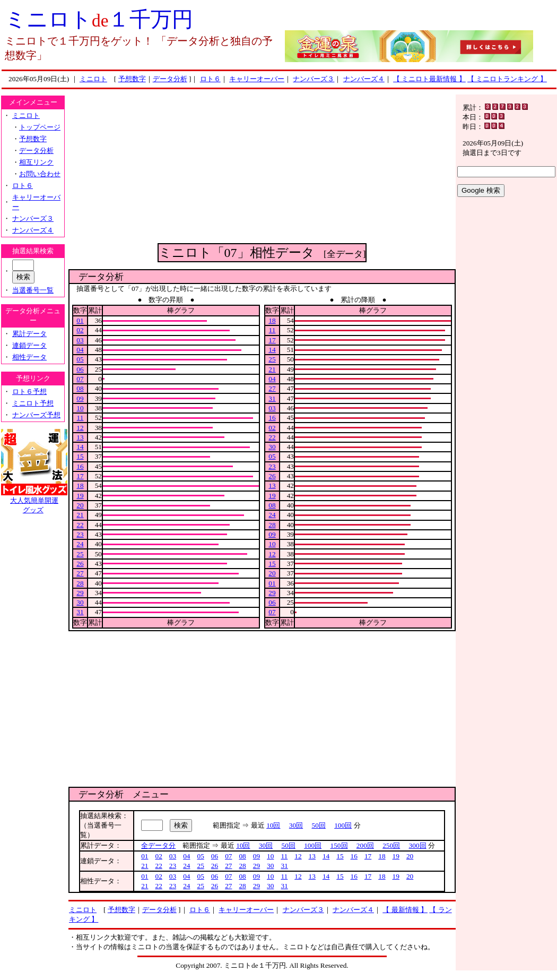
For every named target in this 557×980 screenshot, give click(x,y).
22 (80, 525)
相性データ (29, 357)
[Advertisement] (262, 169)
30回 (296, 825)
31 (80, 612)
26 (80, 564)
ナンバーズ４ (364, 79)
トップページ (40, 127)
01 (80, 320)
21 (80, 515)
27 (80, 573)
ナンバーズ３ (314, 79)
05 (80, 359)
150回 (339, 845)
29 (80, 593)
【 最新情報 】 (405, 910)
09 (80, 398)
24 (80, 544)
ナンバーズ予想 (36, 415)
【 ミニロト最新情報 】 (429, 79)
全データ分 (158, 845)
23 (80, 534)
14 (80, 447)
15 (80, 456)
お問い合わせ (40, 174)
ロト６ (210, 79)
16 (80, 466)
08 (80, 388)
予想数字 (132, 79)
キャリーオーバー (257, 79)
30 (80, 602)
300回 (418, 845)
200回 (365, 845)
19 (80, 496)
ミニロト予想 (33, 403)
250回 (391, 845)
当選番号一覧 (33, 290)
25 (80, 554)
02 (80, 330)
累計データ (29, 334)
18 (80, 485)
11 (80, 418)
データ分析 (170, 79)
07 (80, 379)
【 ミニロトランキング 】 (507, 79)
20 (80, 505)
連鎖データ (29, 345)
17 (80, 476)
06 (80, 369)
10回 (273, 825)
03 (80, 340)
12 (80, 428)
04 (80, 350)
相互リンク (36, 162)
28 (80, 583)
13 (80, 437)
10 (80, 408)
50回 (319, 825)
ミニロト (93, 79)
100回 (343, 825)
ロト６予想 (29, 392)
